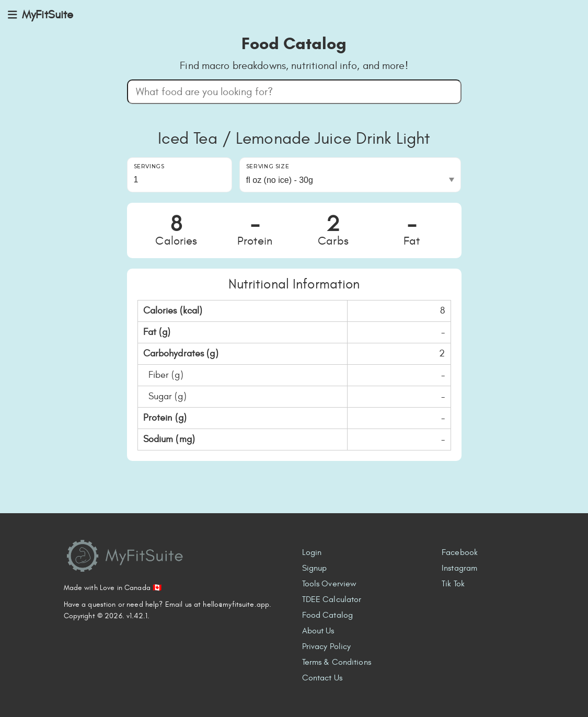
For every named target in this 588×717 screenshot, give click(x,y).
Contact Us (322, 678)
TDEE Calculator (332, 599)
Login (312, 552)
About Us (318, 631)
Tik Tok (453, 584)
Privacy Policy (327, 646)
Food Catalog (328, 615)
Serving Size (268, 166)
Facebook (460, 552)
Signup (315, 568)
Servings (149, 166)
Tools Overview (330, 584)
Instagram (459, 568)
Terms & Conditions (337, 662)
